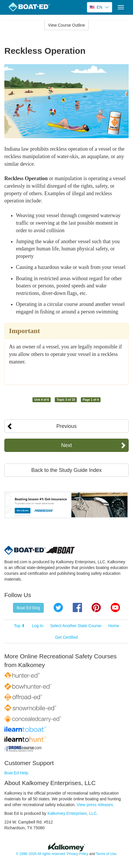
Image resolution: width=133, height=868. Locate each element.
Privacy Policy (78, 854)
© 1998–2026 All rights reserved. (41, 854)
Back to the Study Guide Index (66, 470)
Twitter (58, 607)
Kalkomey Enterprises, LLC (72, 813)
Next (66, 445)
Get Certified (66, 637)
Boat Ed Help (16, 773)
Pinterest (96, 607)
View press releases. (95, 805)
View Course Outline (66, 25)
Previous (66, 426)
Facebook (77, 607)
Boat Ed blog (28, 608)
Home (114, 626)
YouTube (115, 607)
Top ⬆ (19, 626)
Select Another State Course (76, 626)
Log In (38, 626)
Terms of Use (106, 854)
